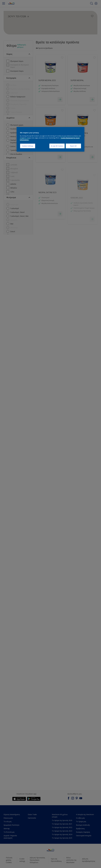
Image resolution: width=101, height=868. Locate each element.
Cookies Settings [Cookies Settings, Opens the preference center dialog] (28, 146)
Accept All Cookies (57, 146)
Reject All (73, 146)
